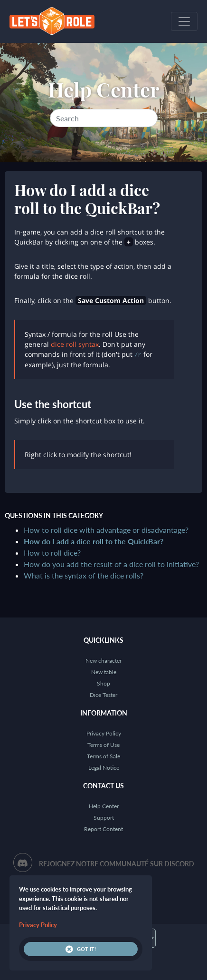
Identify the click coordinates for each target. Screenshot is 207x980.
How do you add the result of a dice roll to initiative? (111, 564)
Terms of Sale (103, 756)
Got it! (81, 949)
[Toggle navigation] (184, 21)
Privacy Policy (104, 733)
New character (103, 661)
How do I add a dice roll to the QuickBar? (94, 541)
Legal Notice (104, 768)
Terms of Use (103, 745)
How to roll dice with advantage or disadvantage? (106, 530)
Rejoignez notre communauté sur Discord (117, 864)
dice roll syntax (75, 344)
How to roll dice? (52, 553)
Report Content (103, 829)
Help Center (104, 89)
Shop (103, 683)
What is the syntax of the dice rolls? (84, 575)
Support (104, 818)
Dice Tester (103, 695)
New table (104, 672)
